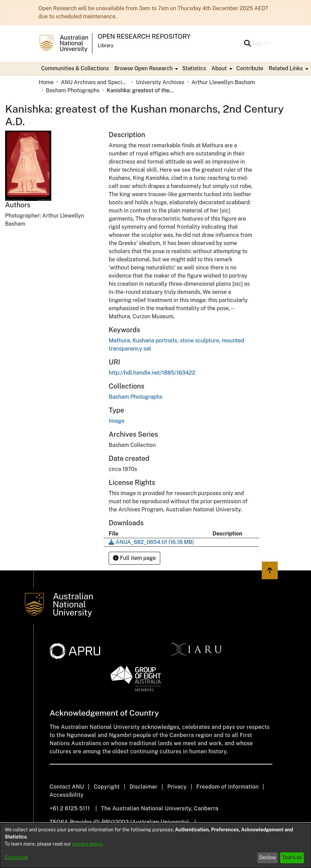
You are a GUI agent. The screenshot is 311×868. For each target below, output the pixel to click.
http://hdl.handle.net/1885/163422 (152, 373)
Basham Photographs (73, 90)
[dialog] (155, 845)
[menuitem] (146, 69)
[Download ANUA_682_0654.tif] (151, 542)
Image (116, 421)
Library (106, 45)
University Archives (160, 82)
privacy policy (87, 844)
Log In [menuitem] (260, 43)
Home (46, 82)
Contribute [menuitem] (250, 68)
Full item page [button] (134, 558)
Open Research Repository (144, 36)
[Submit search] (247, 43)
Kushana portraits (155, 341)
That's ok (292, 857)
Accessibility (67, 795)
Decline (268, 857)
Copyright (107, 787)
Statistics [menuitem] (194, 68)
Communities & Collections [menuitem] (75, 68)
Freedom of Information (227, 787)
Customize (16, 857)
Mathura (119, 341)
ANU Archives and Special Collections (95, 82)
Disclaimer (143, 787)
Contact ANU (67, 787)
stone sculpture (200, 341)
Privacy (177, 787)
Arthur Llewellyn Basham (223, 82)
